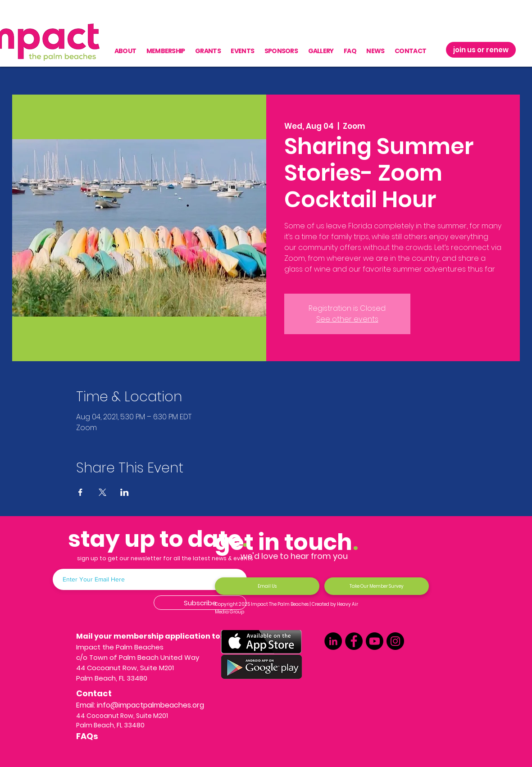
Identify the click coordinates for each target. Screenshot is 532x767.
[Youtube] (375, 641)
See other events (347, 319)
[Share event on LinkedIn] (125, 492)
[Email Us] (267, 586)
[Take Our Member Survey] (377, 586)
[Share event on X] (102, 492)
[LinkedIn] (333, 641)
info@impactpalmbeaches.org (150, 705)
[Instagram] (395, 641)
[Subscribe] (200, 603)
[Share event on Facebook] (80, 492)
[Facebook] (354, 641)
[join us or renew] (481, 50)
